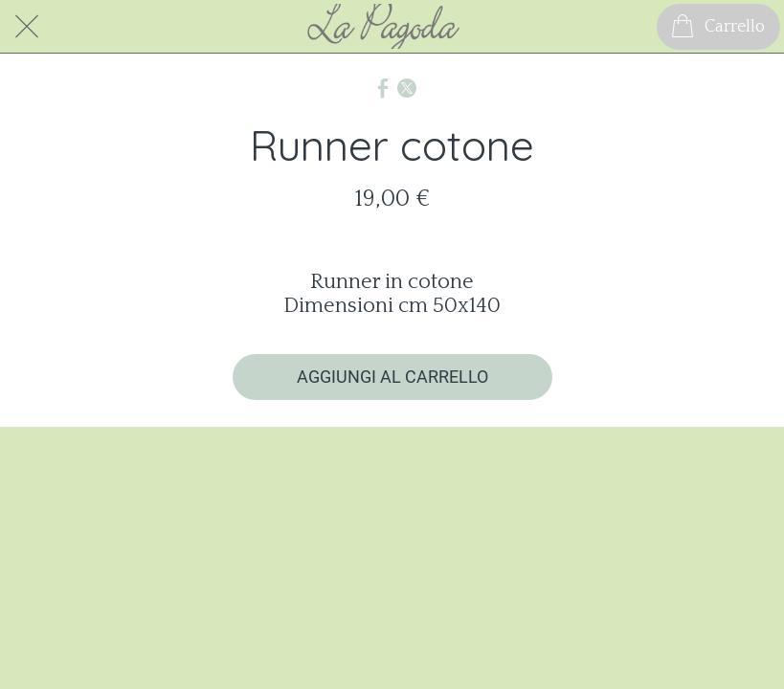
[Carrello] (718, 27)
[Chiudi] (27, 27)
